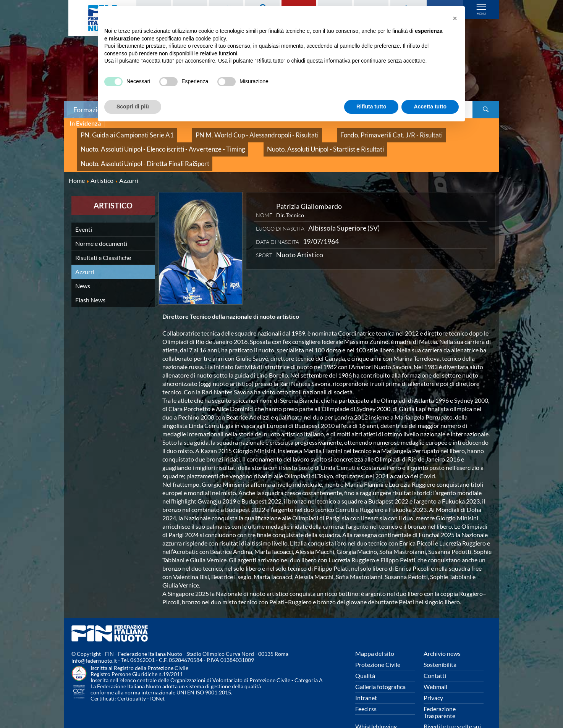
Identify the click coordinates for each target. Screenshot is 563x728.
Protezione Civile (378, 638)
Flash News (90, 274)
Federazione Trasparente (440, 686)
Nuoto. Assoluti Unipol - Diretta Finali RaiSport (408, 140)
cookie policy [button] (211, 39)
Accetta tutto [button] (430, 107)
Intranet (366, 672)
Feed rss (366, 683)
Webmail (435, 661)
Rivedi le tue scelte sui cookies (452, 704)
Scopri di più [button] (133, 107)
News (83, 259)
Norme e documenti (101, 217)
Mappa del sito (375, 627)
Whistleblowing (376, 700)
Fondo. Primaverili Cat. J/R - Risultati (338, 132)
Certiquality (132, 672)
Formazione (91, 110)
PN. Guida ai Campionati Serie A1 (117, 132)
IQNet (157, 672)
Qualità (365, 650)
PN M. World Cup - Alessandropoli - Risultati (225, 132)
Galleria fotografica (380, 661)
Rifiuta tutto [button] (371, 107)
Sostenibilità (440, 638)
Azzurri (85, 245)
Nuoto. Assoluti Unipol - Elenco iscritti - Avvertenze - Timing (148, 140)
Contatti (435, 650)
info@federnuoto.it (94, 635)
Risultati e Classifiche (103, 231)
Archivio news (442, 627)
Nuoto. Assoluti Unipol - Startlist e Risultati (286, 140)
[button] (455, 18)
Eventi (84, 203)
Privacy (433, 672)
